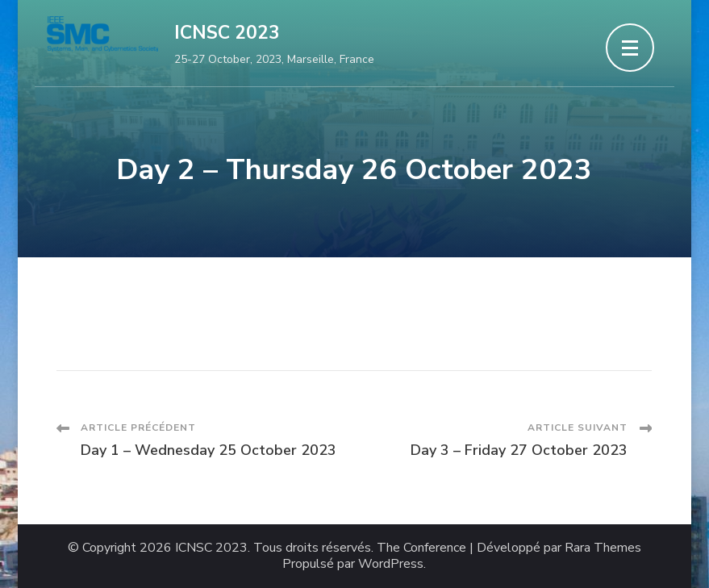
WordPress (391, 564)
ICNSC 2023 (227, 33)
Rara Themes (603, 548)
